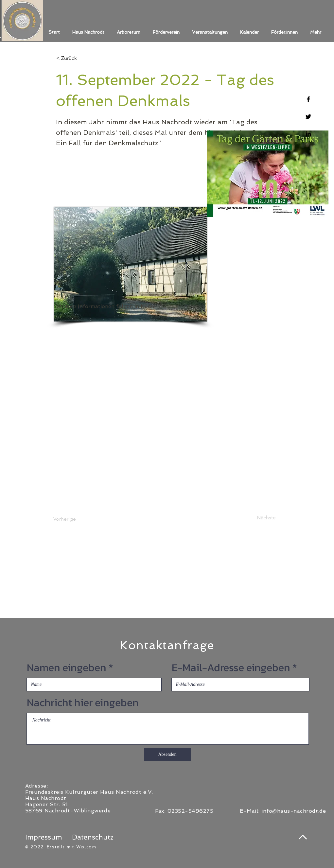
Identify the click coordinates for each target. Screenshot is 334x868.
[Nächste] (259, 518)
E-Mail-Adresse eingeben (231, 668)
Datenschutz (93, 837)
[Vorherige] (75, 519)
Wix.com (86, 847)
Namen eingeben (67, 668)
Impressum (44, 837)
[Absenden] (167, 755)
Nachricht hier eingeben (83, 703)
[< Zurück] (78, 58)
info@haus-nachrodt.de (294, 811)
